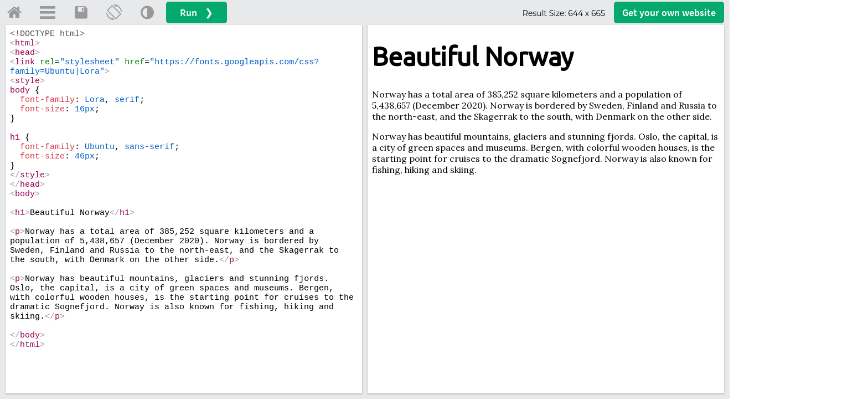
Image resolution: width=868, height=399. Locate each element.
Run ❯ (197, 12)
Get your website (669, 12)
